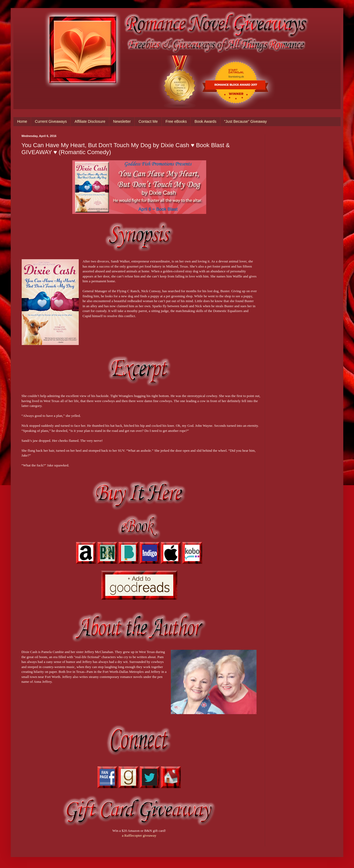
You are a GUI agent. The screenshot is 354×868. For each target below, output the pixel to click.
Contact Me (148, 121)
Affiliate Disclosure (90, 121)
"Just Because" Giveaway (245, 121)
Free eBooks (176, 121)
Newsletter (122, 121)
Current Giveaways (51, 121)
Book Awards (205, 121)
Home (22, 121)
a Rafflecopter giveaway (139, 835)
